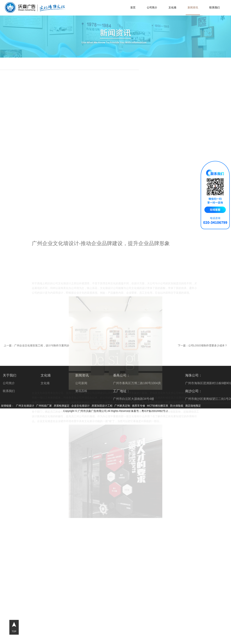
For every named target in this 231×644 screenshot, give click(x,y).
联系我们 (215, 7)
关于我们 (10, 375)
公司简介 (152, 7)
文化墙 (172, 7)
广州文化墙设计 (25, 406)
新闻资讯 (193, 7)
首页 (133, 7)
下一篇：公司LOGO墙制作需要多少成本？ (203, 345)
